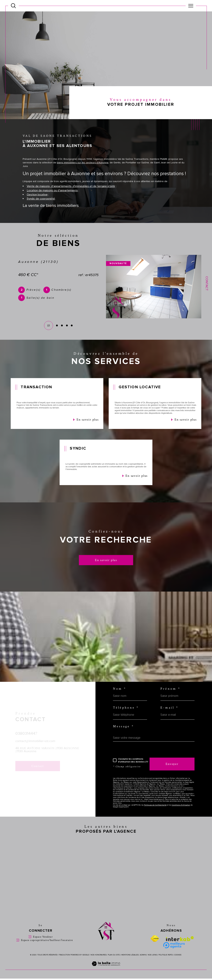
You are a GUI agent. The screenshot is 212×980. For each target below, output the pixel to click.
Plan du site (114, 963)
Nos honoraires (98, 963)
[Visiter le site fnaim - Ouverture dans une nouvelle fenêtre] (155, 947)
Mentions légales (130, 963)
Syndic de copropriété (41, 207)
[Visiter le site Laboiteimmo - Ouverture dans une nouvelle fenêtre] (106, 976)
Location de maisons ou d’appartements (52, 199)
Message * (124, 734)
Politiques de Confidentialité (155, 813)
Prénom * (170, 697)
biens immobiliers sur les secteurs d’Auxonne (83, 171)
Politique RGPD (165, 963)
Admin (143, 963)
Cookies (178, 963)
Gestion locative (37, 203)
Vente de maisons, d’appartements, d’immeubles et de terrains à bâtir (71, 195)
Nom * (120, 697)
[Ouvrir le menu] (191, 6)
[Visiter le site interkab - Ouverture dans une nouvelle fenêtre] (180, 947)
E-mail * (169, 716)
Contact (207, 283)
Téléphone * (126, 716)
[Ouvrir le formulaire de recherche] (13, 6)
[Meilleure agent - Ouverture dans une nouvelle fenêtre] (174, 953)
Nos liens (152, 963)
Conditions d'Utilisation (181, 813)
